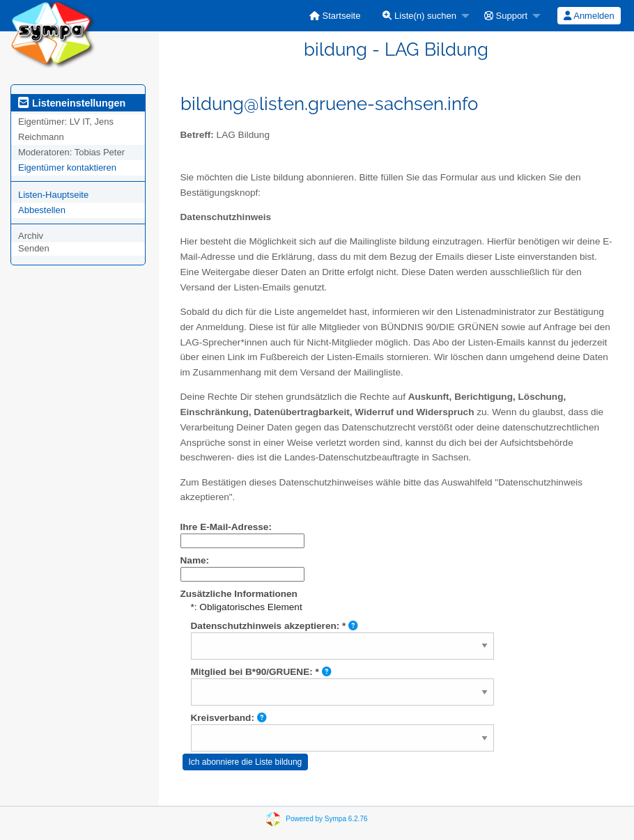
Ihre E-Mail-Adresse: (226, 527)
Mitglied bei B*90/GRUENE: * (261, 672)
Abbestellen (42, 210)
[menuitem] (335, 16)
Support (506, 16)
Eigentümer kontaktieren (67, 168)
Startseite (335, 16)
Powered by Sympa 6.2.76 (326, 819)
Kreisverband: (229, 718)
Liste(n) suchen (419, 16)
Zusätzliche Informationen (239, 594)
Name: (195, 560)
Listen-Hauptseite (53, 195)
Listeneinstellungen (72, 103)
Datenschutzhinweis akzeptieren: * (275, 626)
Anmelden (589, 16)
